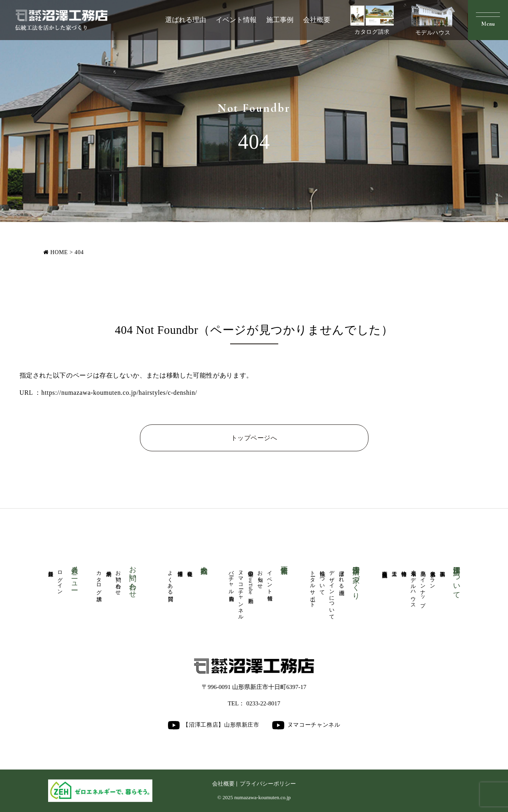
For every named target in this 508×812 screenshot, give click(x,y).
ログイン (60, 580)
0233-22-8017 (263, 703)
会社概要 (317, 20)
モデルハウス (433, 20)
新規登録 (51, 568)
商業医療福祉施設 (385, 568)
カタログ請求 (372, 20)
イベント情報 (236, 20)
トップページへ (254, 438)
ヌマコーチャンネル (241, 592)
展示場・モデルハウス (413, 586)
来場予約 (109, 568)
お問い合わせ (118, 580)
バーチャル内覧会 (231, 580)
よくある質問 (170, 580)
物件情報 (404, 568)
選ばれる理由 (186, 20)
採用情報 (180, 568)
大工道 (394, 568)
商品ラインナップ (423, 586)
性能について (322, 580)
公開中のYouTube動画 (251, 581)
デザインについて (332, 592)
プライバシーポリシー (268, 784)
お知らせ (260, 577)
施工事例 (280, 20)
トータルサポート (313, 586)
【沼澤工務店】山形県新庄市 (213, 725)
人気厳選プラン (433, 577)
